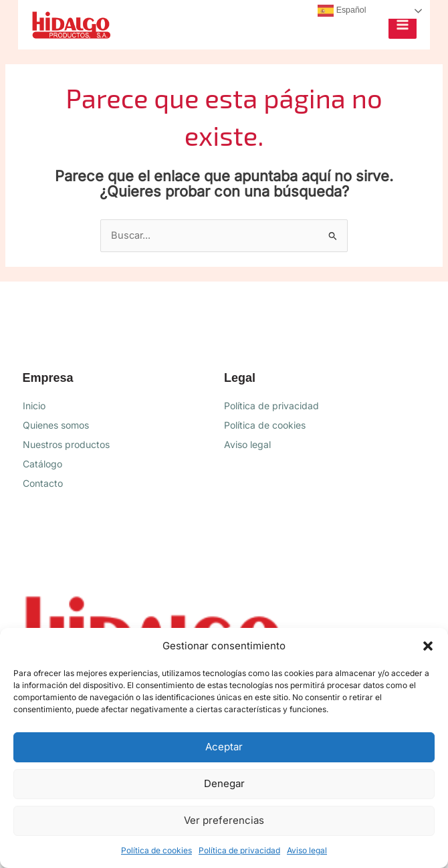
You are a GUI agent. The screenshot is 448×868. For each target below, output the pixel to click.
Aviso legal (307, 850)
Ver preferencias (224, 820)
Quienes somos (56, 425)
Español (342, 11)
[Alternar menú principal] (403, 25)
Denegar (224, 783)
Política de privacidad (239, 850)
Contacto (43, 483)
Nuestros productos (66, 444)
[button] (428, 646)
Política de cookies (156, 850)
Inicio (34, 406)
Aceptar (224, 747)
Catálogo (42, 464)
